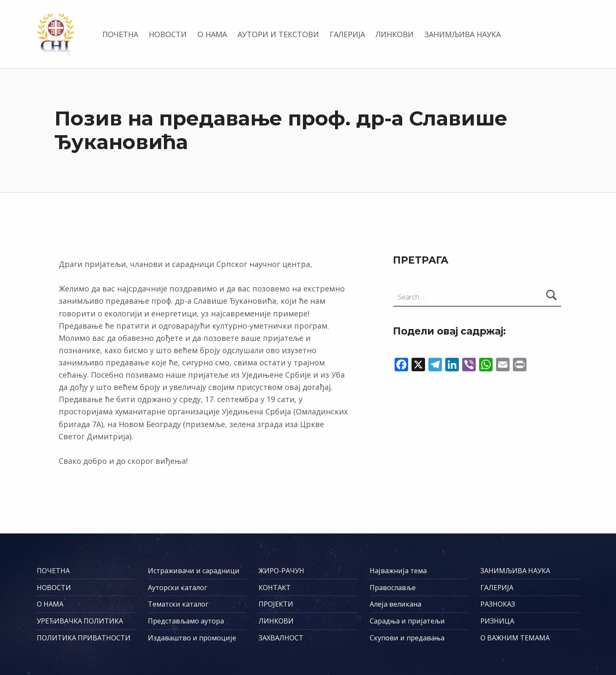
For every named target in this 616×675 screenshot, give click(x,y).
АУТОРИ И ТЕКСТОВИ (278, 34)
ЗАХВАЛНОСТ (281, 638)
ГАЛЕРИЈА (347, 34)
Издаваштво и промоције (192, 638)
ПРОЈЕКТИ (276, 604)
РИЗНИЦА (497, 621)
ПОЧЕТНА (120, 34)
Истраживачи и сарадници (194, 571)
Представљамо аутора (186, 621)
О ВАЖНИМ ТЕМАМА (515, 638)
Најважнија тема (398, 571)
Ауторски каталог (177, 588)
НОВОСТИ (168, 34)
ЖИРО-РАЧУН (281, 571)
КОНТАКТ (275, 588)
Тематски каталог (178, 604)
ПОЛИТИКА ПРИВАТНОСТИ (84, 638)
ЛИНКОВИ (395, 34)
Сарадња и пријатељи (407, 621)
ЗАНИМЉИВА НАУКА (462, 34)
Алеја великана (395, 604)
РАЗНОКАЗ (498, 604)
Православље (393, 588)
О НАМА (212, 34)
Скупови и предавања (407, 638)
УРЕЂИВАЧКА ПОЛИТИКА (80, 621)
